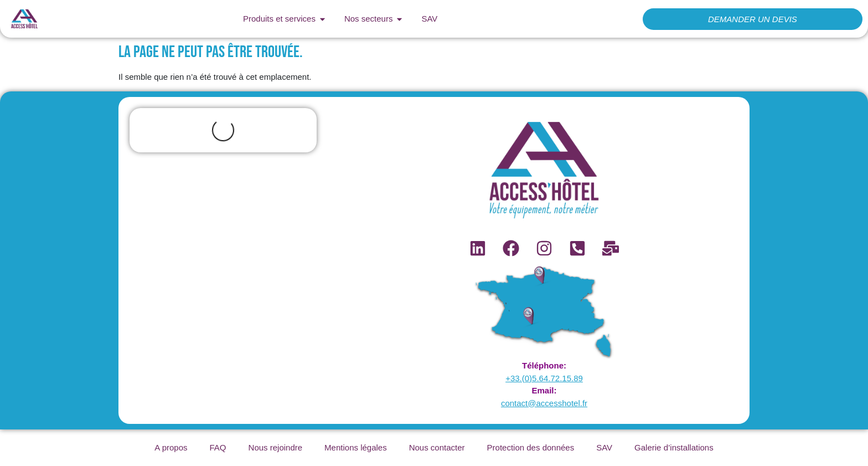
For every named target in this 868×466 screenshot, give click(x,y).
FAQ (218, 447)
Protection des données (531, 447)
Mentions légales (356, 447)
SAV (604, 447)
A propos (171, 447)
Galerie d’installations (674, 447)
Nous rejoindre (276, 447)
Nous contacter (437, 447)
